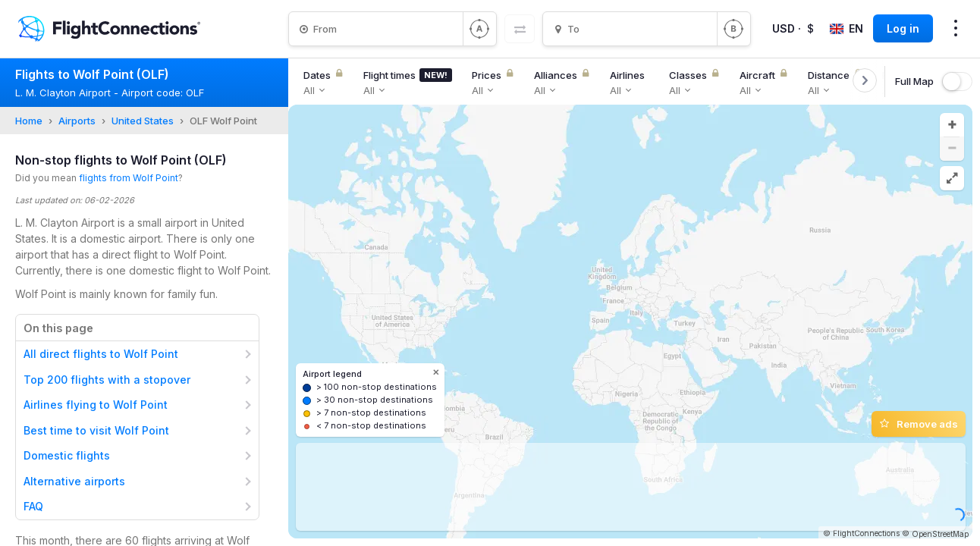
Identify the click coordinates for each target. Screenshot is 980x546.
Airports (77, 121)
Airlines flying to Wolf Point (96, 405)
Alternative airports (74, 481)
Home (29, 121)
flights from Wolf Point (129, 178)
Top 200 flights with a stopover (107, 380)
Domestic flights (67, 455)
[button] (952, 125)
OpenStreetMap (940, 534)
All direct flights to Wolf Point (101, 354)
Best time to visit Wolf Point (96, 430)
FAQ (33, 506)
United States (143, 121)
